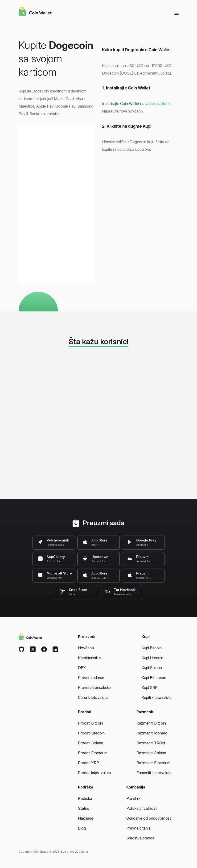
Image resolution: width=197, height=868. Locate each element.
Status (84, 808)
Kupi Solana (152, 668)
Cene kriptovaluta (93, 697)
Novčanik (86, 648)
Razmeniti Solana (151, 753)
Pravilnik (133, 798)
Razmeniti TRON (151, 743)
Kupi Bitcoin (152, 648)
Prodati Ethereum (93, 753)
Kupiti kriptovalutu (157, 697)
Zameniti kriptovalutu (154, 773)
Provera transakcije (94, 688)
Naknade (86, 818)
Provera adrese (91, 678)
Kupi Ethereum (154, 678)
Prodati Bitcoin (90, 723)
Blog (82, 828)
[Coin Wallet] (35, 12)
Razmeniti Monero (152, 733)
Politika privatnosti (142, 808)
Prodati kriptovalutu (94, 773)
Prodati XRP (88, 763)
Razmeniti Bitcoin (151, 723)
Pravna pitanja (138, 828)
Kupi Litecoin (152, 658)
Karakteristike (89, 658)
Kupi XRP (150, 688)
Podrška (85, 798)
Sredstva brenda (140, 838)
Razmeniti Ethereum (153, 763)
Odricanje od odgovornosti (149, 818)
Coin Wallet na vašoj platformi (145, 104)
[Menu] (176, 13)
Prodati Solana (91, 743)
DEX (82, 668)
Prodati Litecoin (91, 733)
